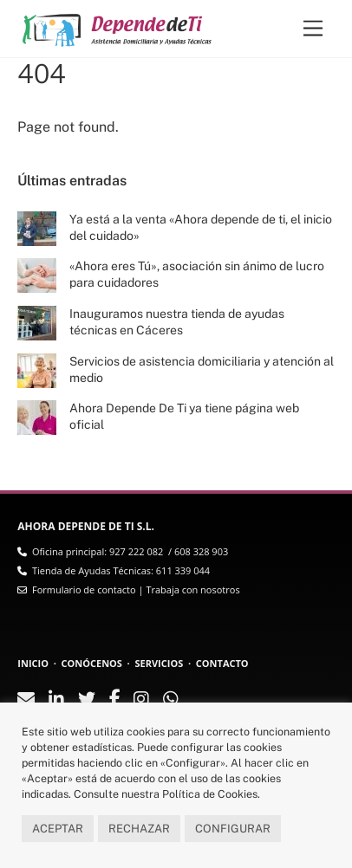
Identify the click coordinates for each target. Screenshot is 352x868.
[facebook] (115, 700)
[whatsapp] (171, 700)
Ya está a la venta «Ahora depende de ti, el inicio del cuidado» (201, 227)
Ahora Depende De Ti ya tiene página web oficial (184, 416)
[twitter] (87, 700)
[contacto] (26, 700)
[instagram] (141, 700)
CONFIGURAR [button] (233, 829)
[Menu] (313, 29)
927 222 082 (136, 551)
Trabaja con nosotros (192, 589)
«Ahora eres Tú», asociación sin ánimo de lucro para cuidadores (197, 274)
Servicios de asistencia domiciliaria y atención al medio (202, 369)
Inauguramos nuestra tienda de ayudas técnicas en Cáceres (177, 322)
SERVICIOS (159, 663)
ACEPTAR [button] (58, 829)
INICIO (33, 663)
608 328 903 (201, 551)
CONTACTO (222, 663)
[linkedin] (56, 700)
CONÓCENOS (92, 663)
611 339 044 (183, 570)
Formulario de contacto (84, 589)
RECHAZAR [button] (139, 829)
